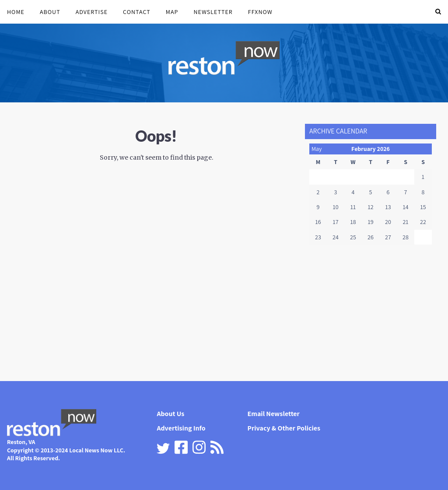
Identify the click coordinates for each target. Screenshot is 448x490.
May (317, 149)
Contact (137, 12)
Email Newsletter (274, 414)
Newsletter (213, 12)
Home (16, 12)
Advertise (92, 12)
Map (172, 12)
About (50, 12)
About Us (170, 414)
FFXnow (260, 12)
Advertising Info (181, 428)
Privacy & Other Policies (284, 428)
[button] (438, 12)
